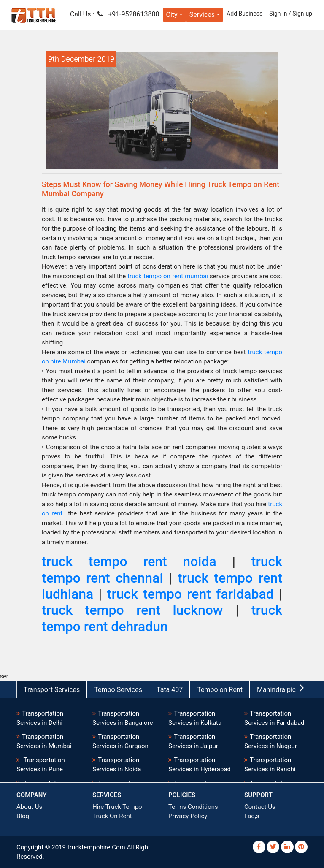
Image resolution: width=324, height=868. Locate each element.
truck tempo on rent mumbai (168, 276)
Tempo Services (118, 690)
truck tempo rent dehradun (162, 618)
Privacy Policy (188, 816)
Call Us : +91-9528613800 (115, 14)
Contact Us (260, 807)
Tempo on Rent (220, 690)
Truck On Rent (112, 816)
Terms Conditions (193, 807)
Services (202, 15)
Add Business (244, 14)
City (172, 15)
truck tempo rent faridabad (193, 594)
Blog (23, 816)
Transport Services (52, 690)
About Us (29, 807)
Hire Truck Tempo (117, 807)
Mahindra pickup (282, 690)
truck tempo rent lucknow (132, 610)
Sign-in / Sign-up (291, 14)
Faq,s (252, 816)
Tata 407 (170, 690)
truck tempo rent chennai (162, 570)
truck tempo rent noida (129, 561)
